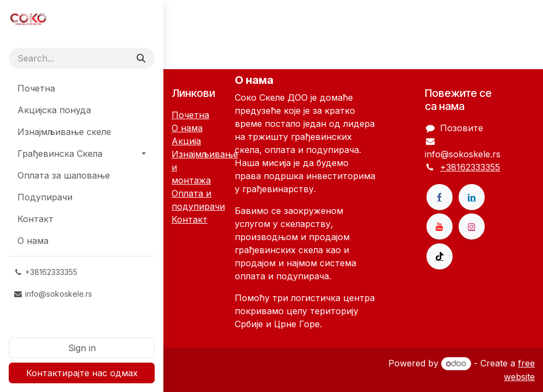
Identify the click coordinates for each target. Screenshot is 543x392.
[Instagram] (472, 226)
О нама (187, 128)
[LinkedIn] (472, 197)
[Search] (141, 58)
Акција (186, 141)
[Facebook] (440, 197)
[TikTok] (440, 256)
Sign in (82, 348)
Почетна (190, 115)
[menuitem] (82, 88)
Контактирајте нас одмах (82, 373)
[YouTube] (440, 226)
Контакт (190, 219)
